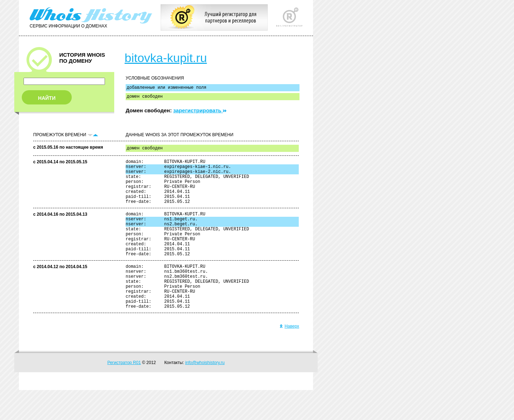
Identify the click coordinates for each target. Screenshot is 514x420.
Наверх (289, 356)
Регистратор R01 (124, 393)
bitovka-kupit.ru (166, 58)
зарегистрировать (200, 112)
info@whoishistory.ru (205, 393)
